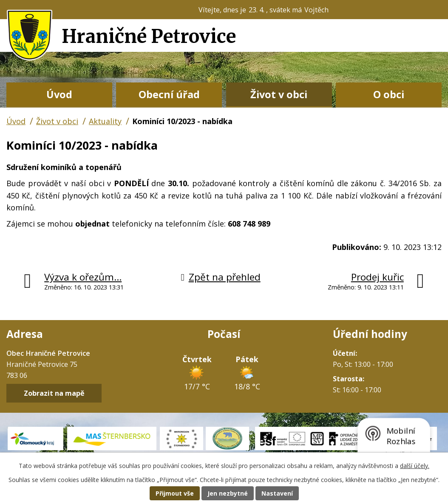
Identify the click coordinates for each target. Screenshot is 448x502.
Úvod (59, 94)
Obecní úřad (169, 94)
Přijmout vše (175, 493)
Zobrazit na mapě (54, 393)
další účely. (415, 466)
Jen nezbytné (228, 493)
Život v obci (279, 94)
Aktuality (105, 121)
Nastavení (277, 493)
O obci (389, 94)
